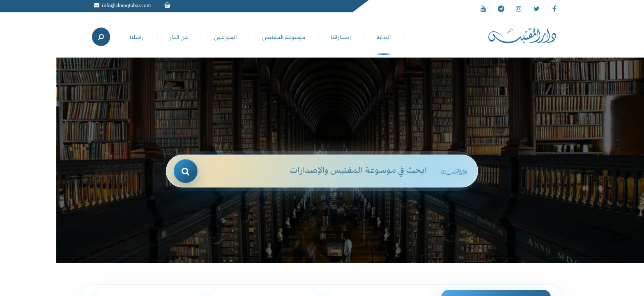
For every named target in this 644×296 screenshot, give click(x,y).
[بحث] (186, 171)
